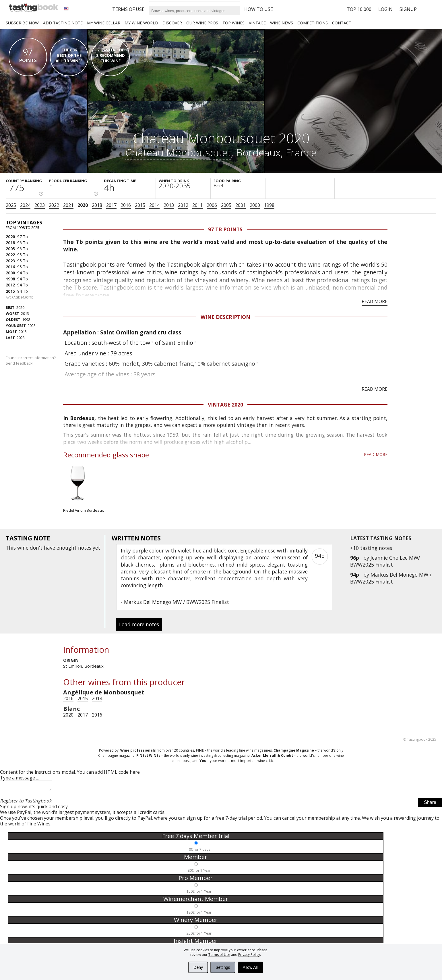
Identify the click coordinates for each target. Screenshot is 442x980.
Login (385, 9)
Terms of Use (219, 955)
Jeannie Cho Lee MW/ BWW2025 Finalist (385, 561)
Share (430, 804)
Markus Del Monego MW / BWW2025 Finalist (391, 578)
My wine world (141, 23)
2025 (11, 205)
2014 (154, 205)
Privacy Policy (249, 955)
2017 (111, 205)
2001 (241, 205)
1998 (269, 205)
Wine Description (225, 317)
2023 (40, 205)
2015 (140, 205)
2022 (54, 205)
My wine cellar (104, 23)
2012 (183, 205)
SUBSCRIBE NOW (22, 23)
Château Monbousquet (178, 152)
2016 (126, 205)
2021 (68, 205)
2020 (83, 205)
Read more (375, 301)
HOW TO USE (259, 9)
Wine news (282, 23)
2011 (197, 205)
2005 (226, 205)
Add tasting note (63, 23)
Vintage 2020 (225, 405)
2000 (255, 205)
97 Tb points (225, 229)
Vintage (257, 23)
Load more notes (139, 624)
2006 (212, 205)
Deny (198, 967)
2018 (97, 205)
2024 (25, 205)
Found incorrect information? (31, 360)
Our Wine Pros (202, 23)
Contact (342, 23)
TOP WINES (233, 23)
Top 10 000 (359, 9)
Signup (408, 9)
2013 (169, 205)
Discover (172, 23)
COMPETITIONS (313, 23)
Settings (223, 967)
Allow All (250, 967)
